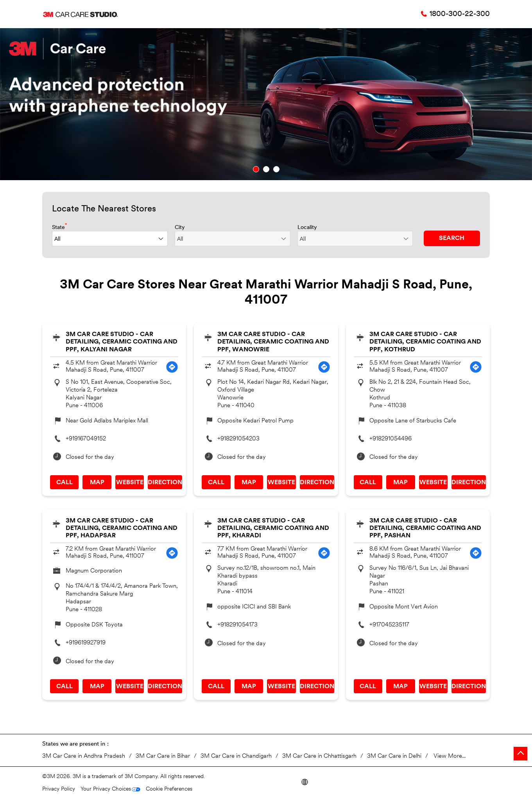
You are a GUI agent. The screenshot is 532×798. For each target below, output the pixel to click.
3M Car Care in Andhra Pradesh (84, 756)
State (60, 227)
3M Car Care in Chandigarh (236, 756)
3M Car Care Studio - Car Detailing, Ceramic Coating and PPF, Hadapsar (122, 528)
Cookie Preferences (169, 789)
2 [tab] (266, 169)
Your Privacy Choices (106, 789)
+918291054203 (238, 439)
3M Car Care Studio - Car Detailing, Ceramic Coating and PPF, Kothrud (425, 342)
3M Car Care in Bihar (163, 756)
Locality (307, 228)
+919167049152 (86, 439)
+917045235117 (389, 625)
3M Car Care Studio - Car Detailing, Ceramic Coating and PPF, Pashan (425, 528)
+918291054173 (237, 625)
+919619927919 (86, 643)
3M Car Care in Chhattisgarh (319, 756)
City (180, 228)
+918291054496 (390, 439)
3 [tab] (276, 169)
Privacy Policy (59, 789)
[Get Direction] (172, 367)
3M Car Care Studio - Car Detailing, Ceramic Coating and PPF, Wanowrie (273, 342)
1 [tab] (256, 169)
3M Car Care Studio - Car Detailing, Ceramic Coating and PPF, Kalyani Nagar (122, 342)
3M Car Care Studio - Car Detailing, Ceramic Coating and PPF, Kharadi (273, 528)
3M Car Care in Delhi (394, 756)
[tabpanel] (266, 104)
